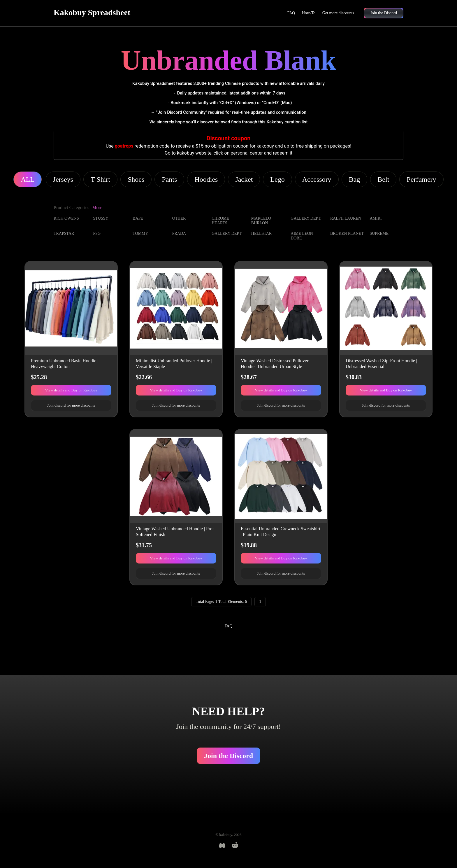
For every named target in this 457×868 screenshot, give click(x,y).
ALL (28, 179)
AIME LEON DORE (302, 236)
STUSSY (101, 218)
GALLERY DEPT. (306, 218)
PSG (97, 233)
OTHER (179, 218)
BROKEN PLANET (347, 233)
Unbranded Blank (229, 60)
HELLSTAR (261, 233)
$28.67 (249, 377)
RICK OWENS (66, 218)
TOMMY (140, 233)
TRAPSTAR (64, 233)
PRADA (179, 233)
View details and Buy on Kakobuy (71, 390)
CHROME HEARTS (220, 221)
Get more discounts (338, 13)
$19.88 (249, 545)
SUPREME (379, 233)
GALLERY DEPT (227, 233)
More (97, 208)
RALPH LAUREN (346, 218)
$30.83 (354, 377)
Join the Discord (228, 756)
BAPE (138, 218)
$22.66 (144, 377)
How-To (309, 13)
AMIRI (376, 218)
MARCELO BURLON (261, 221)
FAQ (291, 13)
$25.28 (39, 377)
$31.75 (144, 545)
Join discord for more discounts (71, 405)
